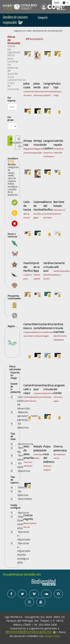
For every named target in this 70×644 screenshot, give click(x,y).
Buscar (11, 141)
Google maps (52, 636)
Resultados (35, 39)
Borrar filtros (19, 143)
